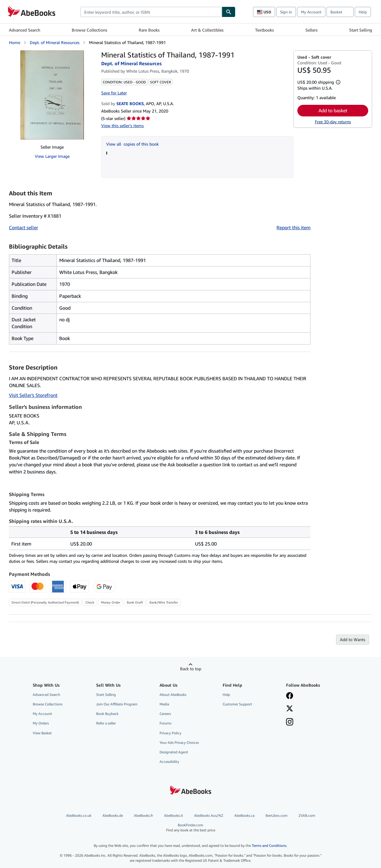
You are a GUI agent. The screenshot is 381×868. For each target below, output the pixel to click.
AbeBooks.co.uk (79, 815)
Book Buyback (107, 714)
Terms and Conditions (269, 846)
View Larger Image (52, 156)
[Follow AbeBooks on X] (290, 709)
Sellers (311, 30)
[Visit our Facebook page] (290, 696)
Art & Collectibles (207, 30)
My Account (311, 12)
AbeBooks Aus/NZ (209, 815)
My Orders (41, 723)
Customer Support (237, 704)
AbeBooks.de (113, 815)
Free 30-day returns (333, 122)
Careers (165, 714)
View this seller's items (122, 126)
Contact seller (24, 227)
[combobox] (151, 12)
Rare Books (149, 30)
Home (15, 42)
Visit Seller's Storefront (33, 395)
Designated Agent (174, 752)
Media (164, 704)
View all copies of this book (132, 144)
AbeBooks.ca (244, 815)
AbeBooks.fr (143, 815)
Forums (165, 723)
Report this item (293, 227)
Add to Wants (353, 639)
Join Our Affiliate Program (117, 704)
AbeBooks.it (174, 815)
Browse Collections (89, 30)
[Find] (229, 12)
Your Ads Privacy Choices (179, 742)
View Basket (42, 733)
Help (363, 12)
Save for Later (114, 93)
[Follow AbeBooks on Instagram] (290, 722)
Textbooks (264, 30)
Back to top (191, 669)
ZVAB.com (307, 815)
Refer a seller (106, 723)
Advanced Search (25, 30)
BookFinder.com (191, 828)
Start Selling (361, 30)
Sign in (286, 12)
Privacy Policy (170, 733)
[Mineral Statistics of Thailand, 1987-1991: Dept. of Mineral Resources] (52, 95)
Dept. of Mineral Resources (55, 42)
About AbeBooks (173, 695)
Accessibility (169, 762)
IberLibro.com (277, 815)
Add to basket (333, 110)
